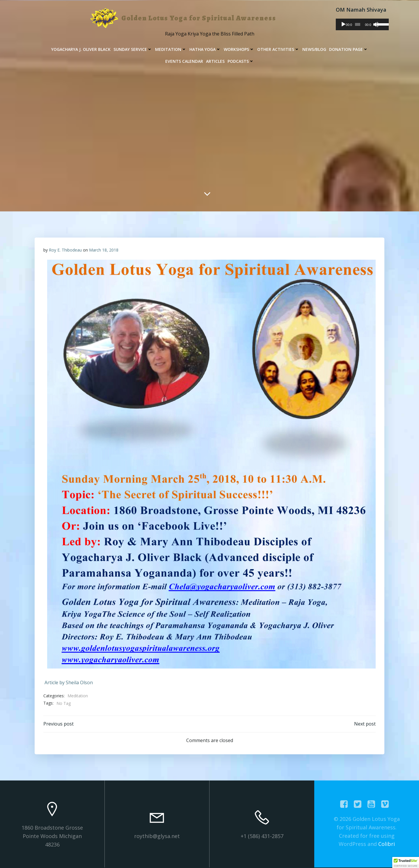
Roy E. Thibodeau (65, 250)
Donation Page (349, 49)
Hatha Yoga (205, 49)
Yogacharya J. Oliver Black (81, 49)
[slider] (358, 24)
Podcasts (241, 61)
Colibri (387, 844)
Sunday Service (133, 49)
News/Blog (314, 49)
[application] (362, 24)
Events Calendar (184, 61)
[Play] (343, 24)
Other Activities (278, 49)
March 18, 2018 (104, 250)
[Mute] (376, 24)
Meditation (171, 49)
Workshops (239, 49)
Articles (215, 61)
